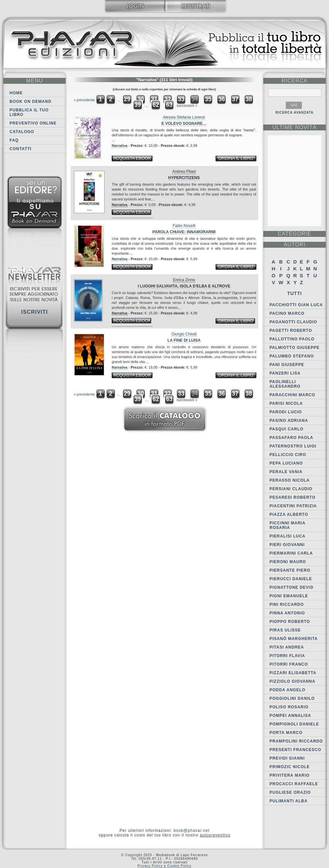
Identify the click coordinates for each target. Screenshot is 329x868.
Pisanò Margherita (294, 639)
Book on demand (30, 102)
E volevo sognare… (184, 124)
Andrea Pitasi (184, 171)
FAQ (14, 140)
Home (16, 93)
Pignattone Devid (292, 587)
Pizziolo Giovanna (292, 681)
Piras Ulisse (285, 630)
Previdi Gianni (287, 758)
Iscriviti (34, 312)
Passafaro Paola (291, 438)
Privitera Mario (290, 775)
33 (181, 99)
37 (235, 99)
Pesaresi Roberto (293, 497)
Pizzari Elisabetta (293, 673)
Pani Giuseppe (287, 365)
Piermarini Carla (291, 553)
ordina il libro (236, 158)
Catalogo (22, 132)
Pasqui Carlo (286, 429)
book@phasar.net (191, 831)
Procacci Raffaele (294, 784)
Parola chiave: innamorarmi (184, 232)
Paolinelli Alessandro (285, 384)
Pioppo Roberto (290, 622)
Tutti (295, 293)
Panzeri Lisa (285, 373)
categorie (294, 234)
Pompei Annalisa (290, 716)
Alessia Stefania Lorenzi (184, 117)
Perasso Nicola (290, 480)
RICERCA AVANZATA (294, 113)
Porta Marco (286, 733)
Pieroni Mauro (288, 562)
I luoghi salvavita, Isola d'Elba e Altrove (184, 286)
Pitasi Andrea (287, 647)
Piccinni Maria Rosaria (287, 525)
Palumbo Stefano (292, 356)
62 (156, 105)
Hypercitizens (184, 178)
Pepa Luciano (286, 463)
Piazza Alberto (289, 514)
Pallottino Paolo (292, 339)
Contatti (21, 149)
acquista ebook (132, 158)
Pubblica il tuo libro (29, 112)
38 (249, 99)
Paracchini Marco (292, 395)
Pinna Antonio (287, 613)
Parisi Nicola (286, 403)
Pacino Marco (287, 313)
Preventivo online (33, 123)
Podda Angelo (287, 690)
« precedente (84, 100)
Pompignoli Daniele (294, 724)
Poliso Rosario (289, 707)
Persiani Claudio (291, 489)
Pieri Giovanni (287, 545)
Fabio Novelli (184, 226)
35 (208, 99)
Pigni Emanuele (289, 596)
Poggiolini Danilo (292, 698)
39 (138, 105)
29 (127, 99)
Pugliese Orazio (290, 792)
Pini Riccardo (287, 605)
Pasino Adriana (289, 421)
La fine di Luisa (184, 340)
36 (222, 99)
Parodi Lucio (286, 412)
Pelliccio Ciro (288, 455)
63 (169, 105)
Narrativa (120, 146)
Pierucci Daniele (291, 579)
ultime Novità (295, 127)
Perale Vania (286, 472)
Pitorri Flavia (287, 656)
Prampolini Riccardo (296, 741)
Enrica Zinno (184, 280)
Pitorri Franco (289, 664)
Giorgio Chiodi (184, 334)
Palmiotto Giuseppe (294, 348)
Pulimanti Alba (289, 801)
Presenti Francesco (295, 750)
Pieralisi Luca (287, 536)
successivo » (187, 105)
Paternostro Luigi (293, 446)
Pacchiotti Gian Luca (296, 305)
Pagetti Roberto (291, 331)
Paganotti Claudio (293, 322)
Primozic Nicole (290, 767)
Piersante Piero (290, 570)
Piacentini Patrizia (293, 506)
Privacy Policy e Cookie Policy (165, 866)
